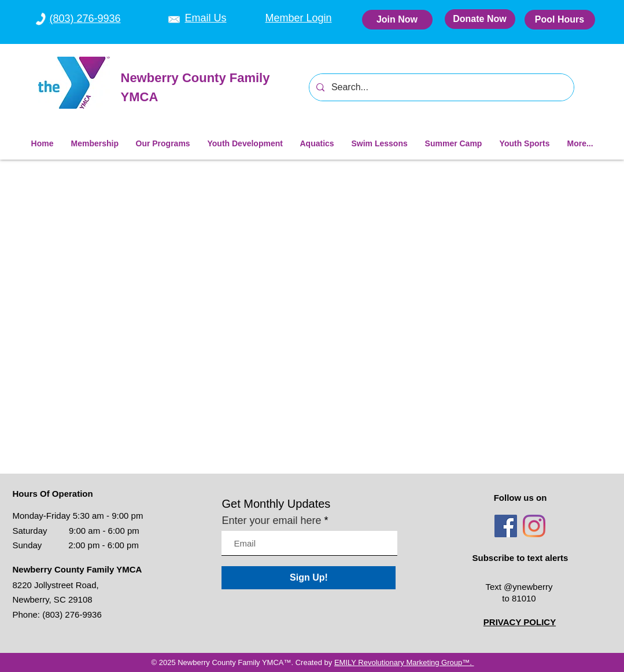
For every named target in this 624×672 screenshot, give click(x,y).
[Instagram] (534, 526)
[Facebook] (506, 526)
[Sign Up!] (309, 578)
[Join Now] (397, 20)
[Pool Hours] (560, 20)
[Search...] (440, 87)
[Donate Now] (480, 19)
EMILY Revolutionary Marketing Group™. (404, 662)
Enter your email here (271, 520)
